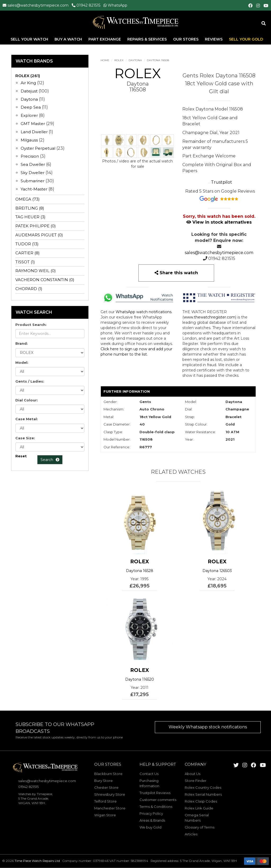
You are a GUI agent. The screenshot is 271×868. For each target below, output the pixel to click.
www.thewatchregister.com (209, 317)
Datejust (29, 91)
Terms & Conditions (156, 807)
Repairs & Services (148, 39)
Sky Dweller (33, 173)
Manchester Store (110, 808)
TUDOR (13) (27, 244)
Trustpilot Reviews (155, 793)
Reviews (214, 39)
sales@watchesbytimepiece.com (38, 5)
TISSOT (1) (25, 262)
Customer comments (158, 800)
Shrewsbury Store (110, 794)
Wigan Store (105, 815)
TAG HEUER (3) (30, 217)
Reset (21, 456)
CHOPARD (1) (29, 289)
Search (50, 460)
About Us (193, 774)
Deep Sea (31, 107)
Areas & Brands (152, 820)
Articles (191, 834)
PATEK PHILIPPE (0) (36, 226)
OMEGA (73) (28, 199)
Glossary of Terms (200, 827)
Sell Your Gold (246, 39)
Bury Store (103, 781)
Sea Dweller (33, 164)
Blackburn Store (108, 774)
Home (105, 60)
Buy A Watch (69, 39)
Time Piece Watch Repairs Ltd (37, 861)
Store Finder (196, 781)
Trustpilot (222, 182)
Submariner (33, 181)
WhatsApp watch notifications (144, 312)
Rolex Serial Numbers (203, 794)
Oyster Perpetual (38, 148)
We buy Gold (150, 827)
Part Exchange (105, 39)
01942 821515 (88, 5)
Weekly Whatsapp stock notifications (208, 727)
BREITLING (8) (30, 208)
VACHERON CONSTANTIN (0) (45, 280)
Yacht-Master (34, 189)
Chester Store (106, 787)
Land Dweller (35, 132)
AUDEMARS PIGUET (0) (39, 235)
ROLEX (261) (28, 76)
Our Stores (186, 39)
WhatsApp (118, 5)
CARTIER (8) (28, 253)
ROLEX (119, 60)
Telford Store (105, 801)
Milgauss (29, 140)
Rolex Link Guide (199, 808)
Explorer (29, 115)
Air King (28, 83)
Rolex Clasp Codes (201, 801)
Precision (30, 156)
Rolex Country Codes (203, 787)
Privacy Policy (151, 813)
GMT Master (33, 124)
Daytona (135, 60)
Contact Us (149, 774)
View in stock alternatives (219, 222)
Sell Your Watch (30, 39)
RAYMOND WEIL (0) (36, 271)
